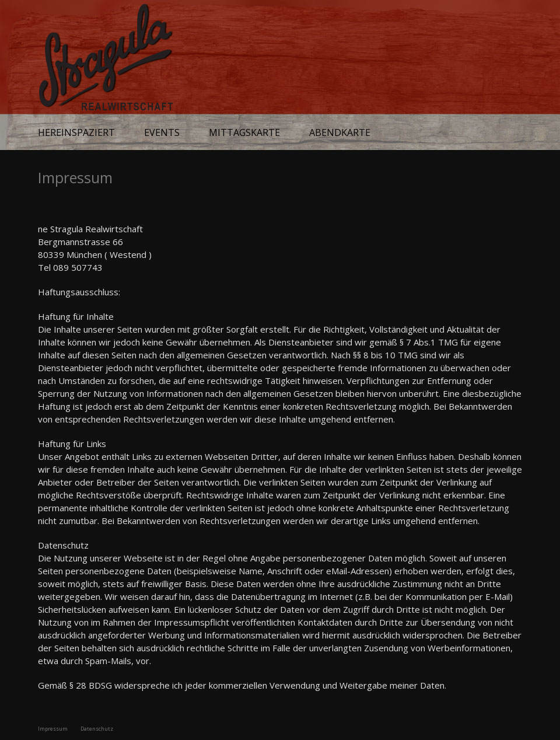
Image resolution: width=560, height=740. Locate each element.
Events (162, 132)
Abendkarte (340, 132)
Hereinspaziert (76, 132)
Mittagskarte (244, 132)
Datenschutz (97, 729)
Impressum (53, 729)
